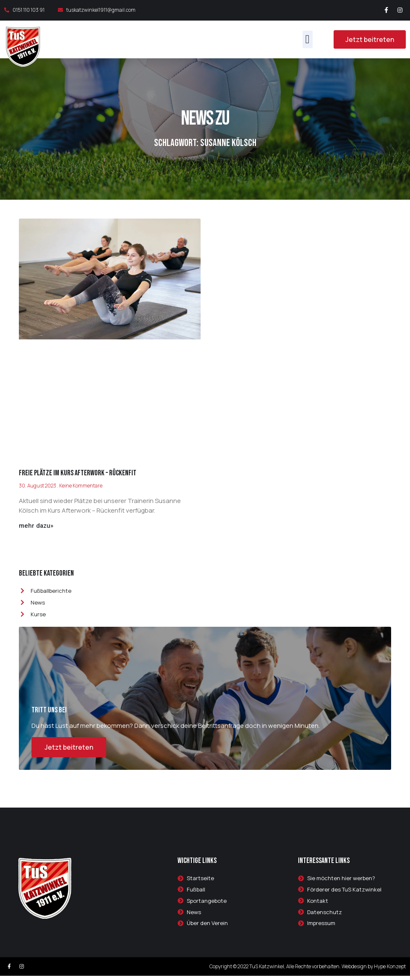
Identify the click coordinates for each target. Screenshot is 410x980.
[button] (308, 39)
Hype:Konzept (390, 971)
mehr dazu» (36, 526)
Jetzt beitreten (69, 751)
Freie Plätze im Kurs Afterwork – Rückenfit (78, 473)
